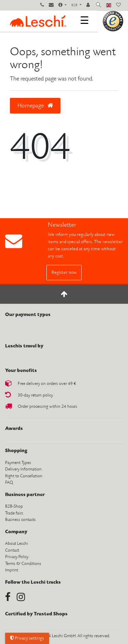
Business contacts (20, 520)
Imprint (12, 570)
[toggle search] (98, 5)
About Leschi (17, 544)
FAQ (9, 483)
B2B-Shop (14, 506)
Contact (12, 550)
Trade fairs (14, 513)
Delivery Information (23, 469)
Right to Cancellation (24, 476)
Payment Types (18, 463)
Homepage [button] (35, 106)
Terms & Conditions (23, 564)
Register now (64, 273)
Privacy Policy (17, 557)
